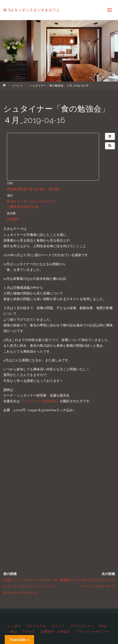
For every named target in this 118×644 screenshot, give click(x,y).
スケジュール (36, 626)
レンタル (14, 626)
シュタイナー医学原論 (40, 401)
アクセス (28, 631)
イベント (18, 86)
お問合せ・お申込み (55, 631)
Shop (102, 626)
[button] (110, 146)
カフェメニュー (82, 626)
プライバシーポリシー (92, 631)
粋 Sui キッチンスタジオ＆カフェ (32, 10)
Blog (13, 631)
